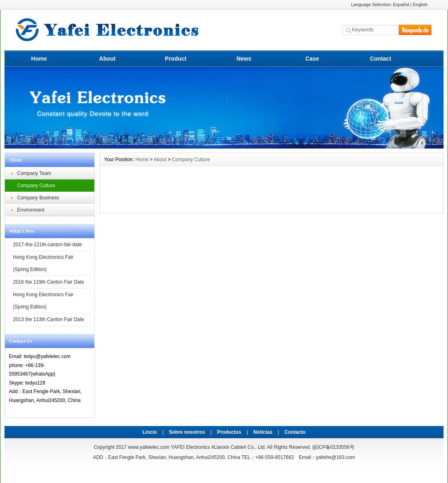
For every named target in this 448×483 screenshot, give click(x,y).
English (420, 4)
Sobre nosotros (187, 432)
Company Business (38, 198)
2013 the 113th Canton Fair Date (49, 319)
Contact (381, 59)
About (107, 59)
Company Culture (36, 186)
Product (176, 59)
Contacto (295, 432)
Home (39, 59)
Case (312, 59)
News (244, 59)
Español (401, 4)
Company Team (34, 173)
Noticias (263, 432)
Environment (31, 210)
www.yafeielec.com (149, 447)
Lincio (149, 432)
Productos (229, 432)
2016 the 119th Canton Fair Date (49, 282)
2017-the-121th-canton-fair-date (47, 245)
